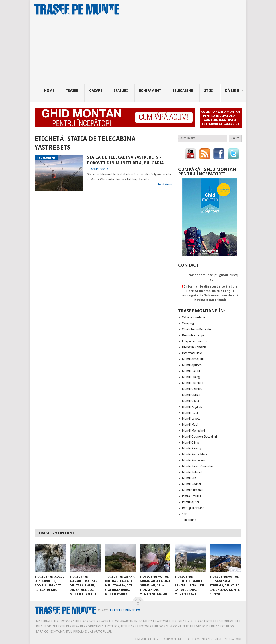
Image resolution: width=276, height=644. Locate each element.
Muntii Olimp (191, 442)
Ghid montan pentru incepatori (215, 639)
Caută (235, 138)
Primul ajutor (191, 502)
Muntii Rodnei (191, 484)
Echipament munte (194, 341)
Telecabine (183, 91)
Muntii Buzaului (193, 383)
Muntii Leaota (191, 419)
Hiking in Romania (194, 347)
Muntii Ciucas (191, 395)
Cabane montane (193, 317)
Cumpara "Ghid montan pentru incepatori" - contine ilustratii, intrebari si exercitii (220, 118)
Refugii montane (193, 508)
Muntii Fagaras (192, 407)
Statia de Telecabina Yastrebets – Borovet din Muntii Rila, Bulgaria (125, 160)
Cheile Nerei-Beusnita (196, 329)
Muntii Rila (189, 478)
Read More (165, 184)
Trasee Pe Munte (97, 169)
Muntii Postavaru (194, 460)
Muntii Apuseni (192, 365)
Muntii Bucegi (191, 377)
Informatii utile (192, 353)
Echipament (150, 91)
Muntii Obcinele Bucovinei (199, 436)
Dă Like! (232, 91)
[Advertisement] (143, 51)
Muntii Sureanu (192, 490)
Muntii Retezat (192, 472)
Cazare (96, 91)
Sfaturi (121, 91)
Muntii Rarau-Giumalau (197, 466)
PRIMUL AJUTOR (147, 639)
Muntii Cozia (190, 401)
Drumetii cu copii (193, 335)
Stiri (209, 91)
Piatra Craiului (191, 496)
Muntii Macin (191, 425)
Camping (188, 323)
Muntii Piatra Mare (194, 454)
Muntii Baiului (191, 371)
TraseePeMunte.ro (125, 610)
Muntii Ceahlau (192, 389)
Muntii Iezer (190, 413)
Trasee (72, 91)
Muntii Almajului (193, 359)
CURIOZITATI (173, 639)
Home (49, 91)
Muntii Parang (192, 448)
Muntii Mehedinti (193, 431)
